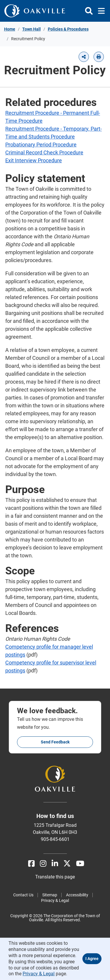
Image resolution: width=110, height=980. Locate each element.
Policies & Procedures (68, 29)
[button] (84, 57)
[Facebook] (31, 864)
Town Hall (32, 29)
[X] (67, 864)
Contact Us (23, 895)
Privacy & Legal (55, 900)
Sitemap (50, 895)
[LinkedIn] (55, 864)
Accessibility (77, 895)
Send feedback (55, 742)
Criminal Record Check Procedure (44, 152)
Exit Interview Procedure (34, 160)
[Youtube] (80, 864)
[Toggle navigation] (100, 11)
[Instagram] (43, 864)
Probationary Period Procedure (41, 145)
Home (10, 29)
